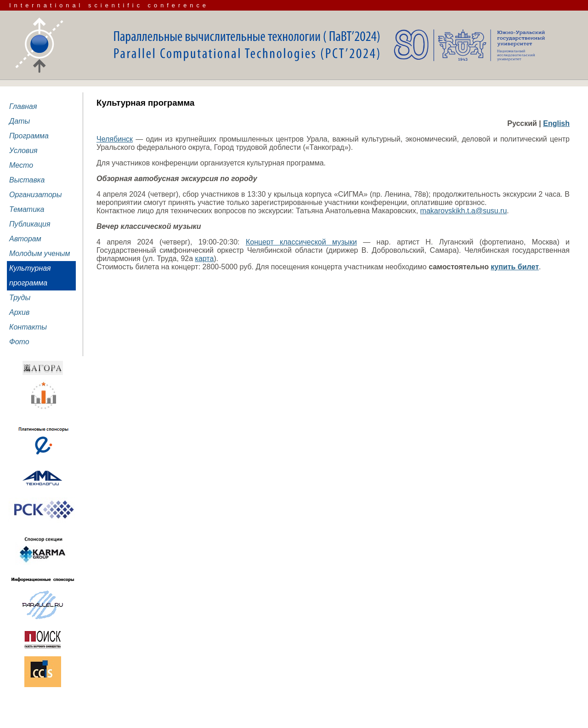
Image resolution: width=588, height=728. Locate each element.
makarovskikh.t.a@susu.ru (464, 211)
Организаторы (36, 195)
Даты (20, 121)
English (556, 123)
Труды (20, 298)
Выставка (27, 180)
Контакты (28, 327)
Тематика (27, 209)
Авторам (25, 239)
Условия (23, 151)
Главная (23, 106)
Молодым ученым (40, 253)
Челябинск (115, 139)
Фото (19, 342)
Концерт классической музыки (301, 242)
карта (205, 259)
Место (21, 165)
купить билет (515, 267)
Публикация (30, 224)
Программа (29, 136)
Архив (19, 312)
